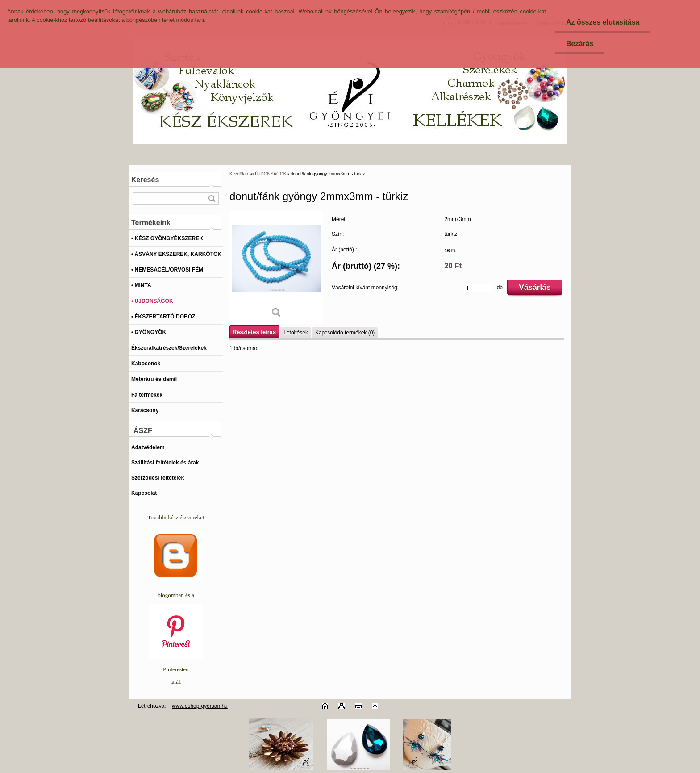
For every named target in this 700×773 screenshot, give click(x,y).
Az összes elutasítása (603, 22)
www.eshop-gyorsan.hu (200, 706)
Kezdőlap (239, 174)
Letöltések (296, 333)
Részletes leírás (254, 332)
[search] (212, 198)
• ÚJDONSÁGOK (269, 174)
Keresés (145, 180)
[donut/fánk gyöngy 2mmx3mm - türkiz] (276, 268)
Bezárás (580, 44)
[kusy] (479, 288)
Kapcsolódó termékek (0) (345, 333)
